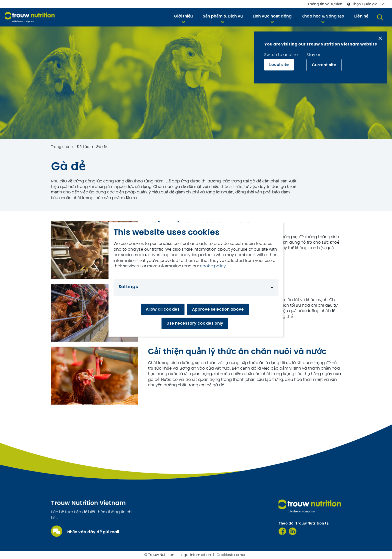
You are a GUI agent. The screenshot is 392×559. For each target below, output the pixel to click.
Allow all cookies (163, 309)
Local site (279, 65)
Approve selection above (218, 309)
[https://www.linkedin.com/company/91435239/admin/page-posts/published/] (293, 531)
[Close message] (380, 38)
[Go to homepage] (30, 17)
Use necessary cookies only (195, 323)
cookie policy (213, 266)
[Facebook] (282, 531)
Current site (324, 65)
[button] (183, 17)
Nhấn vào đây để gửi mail (93, 532)
